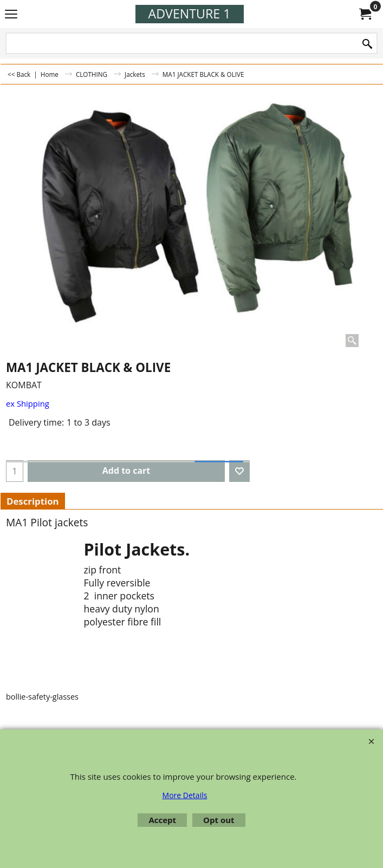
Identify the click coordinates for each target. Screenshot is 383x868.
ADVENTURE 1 (190, 14)
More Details (185, 795)
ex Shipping (28, 403)
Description (33, 501)
